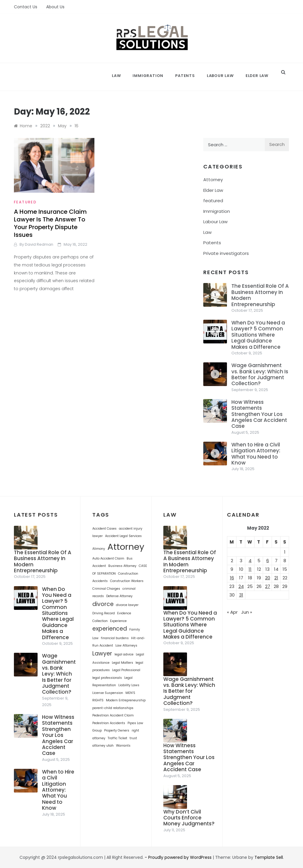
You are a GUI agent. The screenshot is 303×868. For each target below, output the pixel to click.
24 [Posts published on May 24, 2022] (241, 586)
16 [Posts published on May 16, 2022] (232, 578)
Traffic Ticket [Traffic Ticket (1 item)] (117, 738)
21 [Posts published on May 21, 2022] (276, 578)
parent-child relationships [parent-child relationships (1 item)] (113, 708)
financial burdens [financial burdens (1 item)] (115, 638)
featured (25, 202)
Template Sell (269, 857)
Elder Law (257, 76)
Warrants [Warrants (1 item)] (123, 746)
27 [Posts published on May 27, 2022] (268, 586)
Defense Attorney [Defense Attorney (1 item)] (119, 596)
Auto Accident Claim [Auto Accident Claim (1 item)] (108, 558)
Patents (185, 76)
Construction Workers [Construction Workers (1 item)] (127, 581)
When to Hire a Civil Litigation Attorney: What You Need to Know (256, 454)
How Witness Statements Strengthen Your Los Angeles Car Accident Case (259, 414)
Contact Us (26, 7)
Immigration (148, 76)
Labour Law (220, 76)
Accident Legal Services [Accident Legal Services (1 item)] (123, 536)
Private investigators (226, 253)
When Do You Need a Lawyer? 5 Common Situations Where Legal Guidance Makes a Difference (258, 335)
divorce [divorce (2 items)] (103, 604)
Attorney (213, 180)
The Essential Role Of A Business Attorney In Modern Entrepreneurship (260, 295)
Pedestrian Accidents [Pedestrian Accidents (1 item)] (109, 723)
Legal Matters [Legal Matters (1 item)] (123, 663)
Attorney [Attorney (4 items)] (126, 547)
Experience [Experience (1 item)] (118, 621)
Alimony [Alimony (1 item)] (99, 549)
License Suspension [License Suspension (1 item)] (108, 693)
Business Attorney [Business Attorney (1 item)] (122, 566)
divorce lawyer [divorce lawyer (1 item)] (127, 605)
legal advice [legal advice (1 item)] (124, 654)
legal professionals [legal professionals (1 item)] (107, 678)
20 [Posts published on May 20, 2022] (268, 578)
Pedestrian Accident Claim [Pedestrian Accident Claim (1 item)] (113, 715)
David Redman (39, 244)
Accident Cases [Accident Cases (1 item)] (104, 529)
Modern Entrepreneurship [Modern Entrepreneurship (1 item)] (126, 700)
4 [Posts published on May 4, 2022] (250, 561)
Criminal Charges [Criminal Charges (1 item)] (106, 589)
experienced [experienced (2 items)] (110, 629)
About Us (55, 7)
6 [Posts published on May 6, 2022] (268, 561)
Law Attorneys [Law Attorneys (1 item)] (126, 646)
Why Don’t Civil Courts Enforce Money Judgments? (189, 818)
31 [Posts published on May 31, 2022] (241, 595)
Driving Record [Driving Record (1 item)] (104, 613)
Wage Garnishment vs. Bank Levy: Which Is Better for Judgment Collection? (260, 374)
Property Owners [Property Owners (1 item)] (117, 730)
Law (116, 76)
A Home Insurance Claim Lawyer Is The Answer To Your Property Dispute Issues (50, 223)
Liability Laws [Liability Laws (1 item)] (129, 685)
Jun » (247, 612)
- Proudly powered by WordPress (179, 857)
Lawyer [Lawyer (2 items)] (102, 654)
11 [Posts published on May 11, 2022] (250, 569)
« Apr (232, 612)
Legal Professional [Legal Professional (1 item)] (126, 670)
